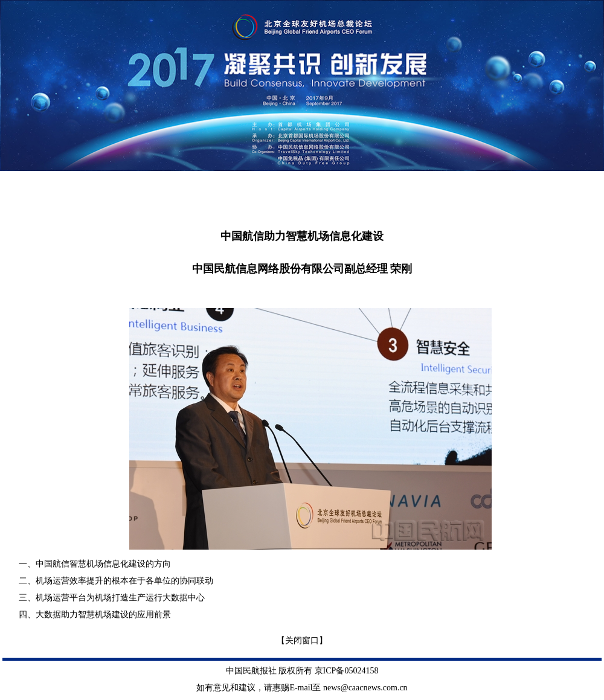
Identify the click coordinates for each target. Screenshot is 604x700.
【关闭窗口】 (302, 641)
